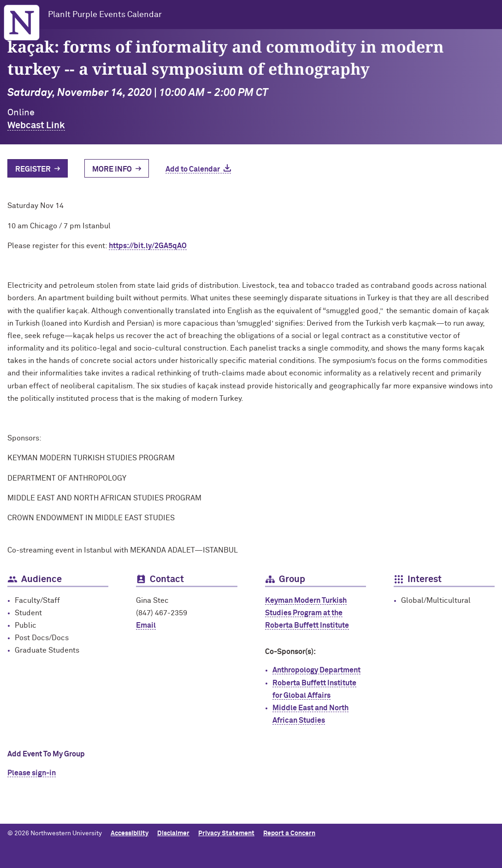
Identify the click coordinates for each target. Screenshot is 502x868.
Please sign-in (32, 773)
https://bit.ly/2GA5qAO (148, 246)
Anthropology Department (316, 670)
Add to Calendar (193, 169)
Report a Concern (289, 833)
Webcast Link (36, 125)
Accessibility (130, 833)
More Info (112, 169)
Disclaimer (173, 833)
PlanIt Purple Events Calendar (105, 15)
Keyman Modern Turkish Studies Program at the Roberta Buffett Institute (307, 613)
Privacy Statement (226, 833)
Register (33, 169)
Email (146, 625)
